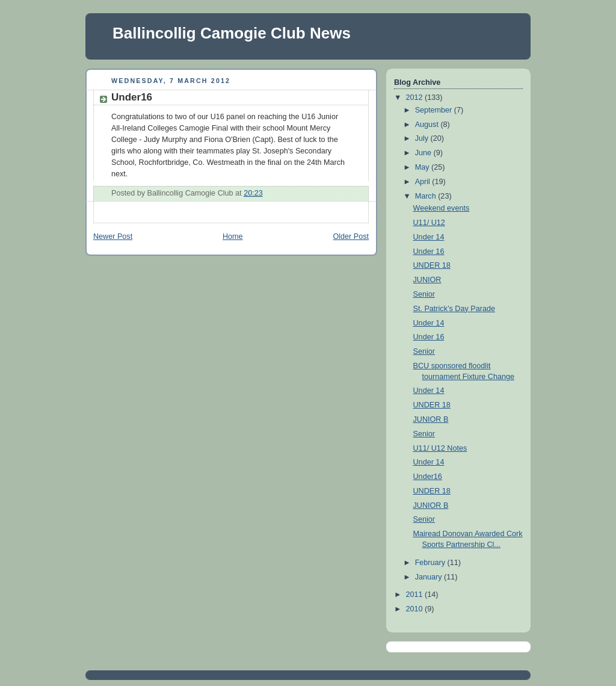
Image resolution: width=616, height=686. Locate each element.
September (435, 110)
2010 (416, 609)
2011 (416, 595)
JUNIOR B (431, 419)
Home (233, 236)
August (428, 125)
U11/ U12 (429, 223)
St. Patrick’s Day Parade (454, 309)
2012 (416, 97)
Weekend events (442, 208)
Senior (424, 294)
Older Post (351, 236)
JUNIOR (427, 280)
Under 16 (429, 252)
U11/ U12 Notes (440, 448)
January (430, 577)
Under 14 (429, 237)
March (427, 196)
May (423, 167)
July (423, 138)
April (424, 182)
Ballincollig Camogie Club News (232, 33)
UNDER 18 (432, 265)
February (431, 563)
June (424, 153)
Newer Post (113, 236)
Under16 (132, 97)
